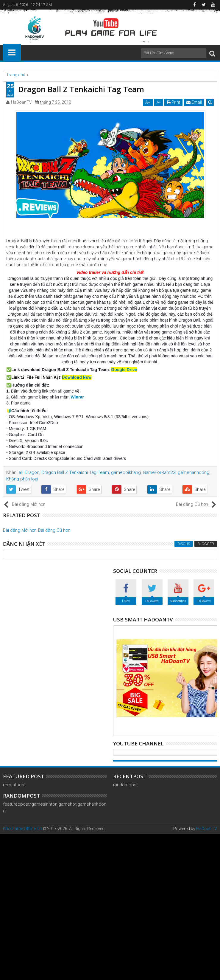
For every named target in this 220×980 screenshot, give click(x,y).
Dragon (32, 472)
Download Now (77, 377)
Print (173, 102)
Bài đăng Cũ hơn (54, 530)
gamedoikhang (126, 472)
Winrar (77, 397)
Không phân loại (22, 479)
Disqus (184, 544)
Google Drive (124, 370)
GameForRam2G (159, 472)
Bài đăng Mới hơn (20, 530)
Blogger (206, 544)
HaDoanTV (207, 829)
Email (194, 102)
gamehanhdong (194, 472)
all (21, 472)
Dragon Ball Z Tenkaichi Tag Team (75, 472)
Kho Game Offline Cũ (22, 829)
